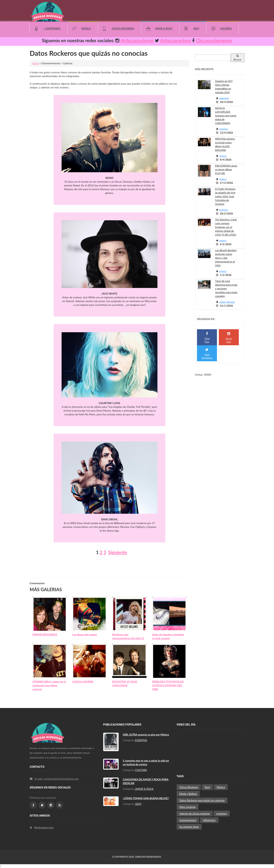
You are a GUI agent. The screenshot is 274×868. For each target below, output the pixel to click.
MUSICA (223, 156)
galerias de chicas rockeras (195, 813)
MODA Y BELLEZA (227, 302)
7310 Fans (207, 338)
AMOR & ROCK (144, 789)
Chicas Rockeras (123, 28)
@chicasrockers (176, 40)
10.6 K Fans (229, 338)
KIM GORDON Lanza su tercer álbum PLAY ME (226, 170)
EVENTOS (223, 129)
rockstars (222, 813)
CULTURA (141, 770)
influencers (209, 820)
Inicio (36, 63)
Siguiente (118, 552)
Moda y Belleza (188, 794)
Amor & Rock (164, 28)
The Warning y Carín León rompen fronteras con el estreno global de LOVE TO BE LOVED (226, 227)
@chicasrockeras (137, 40)
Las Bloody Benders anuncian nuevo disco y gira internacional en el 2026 (226, 258)
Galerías (226, 28)
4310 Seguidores (207, 354)
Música (86, 28)
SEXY (138, 804)
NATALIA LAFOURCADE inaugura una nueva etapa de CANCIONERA (226, 116)
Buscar (237, 58)
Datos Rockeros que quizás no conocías (202, 800)
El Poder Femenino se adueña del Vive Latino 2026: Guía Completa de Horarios (225, 196)
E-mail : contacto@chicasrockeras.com (54, 779)
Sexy (196, 28)
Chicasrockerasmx (214, 40)
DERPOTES (224, 98)
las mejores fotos (189, 827)
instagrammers (188, 820)
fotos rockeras (188, 807)
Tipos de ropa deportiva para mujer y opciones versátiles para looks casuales (226, 289)
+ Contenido (52, 28)
